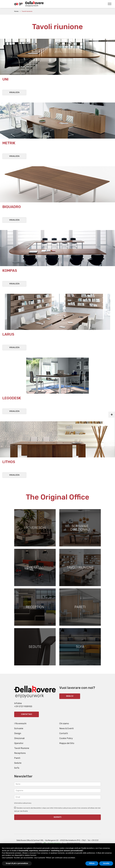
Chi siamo (64, 729)
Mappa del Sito (67, 748)
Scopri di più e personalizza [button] (17, 863)
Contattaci (27, 719)
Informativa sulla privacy (23, 808)
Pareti (17, 763)
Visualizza (14, 92)
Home (16, 11)
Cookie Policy (66, 743)
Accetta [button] (106, 863)
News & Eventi (66, 733)
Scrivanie (19, 733)
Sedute (18, 768)
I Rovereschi (20, 729)
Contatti (64, 738)
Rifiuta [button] (92, 863)
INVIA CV (70, 701)
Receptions (20, 758)
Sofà (17, 773)
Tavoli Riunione (22, 753)
